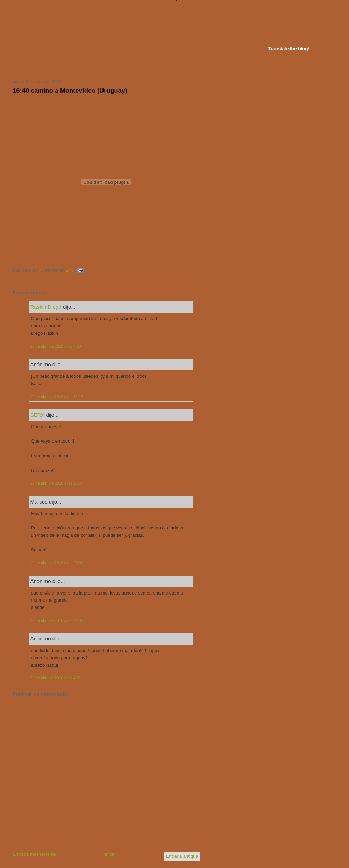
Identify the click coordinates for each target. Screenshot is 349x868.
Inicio (110, 854)
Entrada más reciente (35, 854)
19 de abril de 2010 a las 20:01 (57, 563)
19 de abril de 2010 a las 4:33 (56, 346)
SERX (38, 415)
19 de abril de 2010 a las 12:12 (57, 397)
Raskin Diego (46, 307)
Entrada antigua (182, 856)
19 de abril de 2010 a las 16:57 (57, 483)
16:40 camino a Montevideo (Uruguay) (70, 91)
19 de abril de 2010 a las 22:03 (57, 620)
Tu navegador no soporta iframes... (104, 66)
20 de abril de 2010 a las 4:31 (56, 678)
